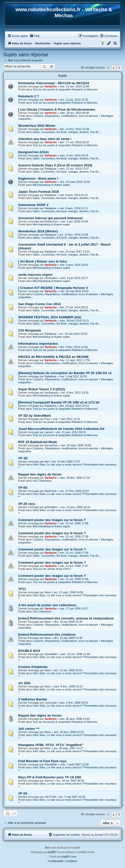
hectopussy (52, 393)
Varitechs (51, 86)
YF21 (22, 589)
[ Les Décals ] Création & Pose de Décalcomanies (57, 109)
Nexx (48, 592)
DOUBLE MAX (29, 651)
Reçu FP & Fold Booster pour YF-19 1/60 (50, 777)
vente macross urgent (35, 275)
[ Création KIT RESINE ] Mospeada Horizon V (53, 288)
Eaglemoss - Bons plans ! (38, 178)
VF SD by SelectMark (34, 416)
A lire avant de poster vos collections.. (48, 605)
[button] (119, 68)
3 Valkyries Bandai (33, 699)
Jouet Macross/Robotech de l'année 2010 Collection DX (61, 429)
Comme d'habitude (33, 667)
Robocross (51, 221)
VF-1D (23, 458)
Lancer (49, 432)
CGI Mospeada (30, 330)
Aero (48, 848)
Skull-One (51, 491)
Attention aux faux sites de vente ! (45, 139)
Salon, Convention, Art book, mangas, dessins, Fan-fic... (67, 132)
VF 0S (23, 793)
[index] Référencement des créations (47, 634)
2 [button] (114, 68)
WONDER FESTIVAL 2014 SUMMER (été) (50, 317)
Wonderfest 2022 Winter (37, 126)
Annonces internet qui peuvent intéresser (51, 218)
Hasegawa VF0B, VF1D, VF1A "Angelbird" (51, 745)
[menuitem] (35, 36)
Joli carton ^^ (29, 729)
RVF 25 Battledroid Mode (38, 442)
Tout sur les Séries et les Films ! (52, 569)
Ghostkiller (51, 654)
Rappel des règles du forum (40, 474)
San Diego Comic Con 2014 (39, 304)
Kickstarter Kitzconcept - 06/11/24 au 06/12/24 (54, 83)
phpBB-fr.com (69, 857)
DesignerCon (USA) (33, 152)
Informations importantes (38, 344)
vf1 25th (24, 683)
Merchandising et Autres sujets (51, 185)
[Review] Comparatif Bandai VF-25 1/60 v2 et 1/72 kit (59, 402)
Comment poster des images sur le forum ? (52, 520)
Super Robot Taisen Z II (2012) (42, 389)
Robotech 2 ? (29, 96)
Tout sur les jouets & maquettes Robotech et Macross (65, 89)
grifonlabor (51, 507)
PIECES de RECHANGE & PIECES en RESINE (54, 357)
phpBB (51, 852)
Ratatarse (51, 169)
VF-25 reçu (27, 504)
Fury (47, 419)
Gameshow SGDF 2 (33, 205)
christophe (51, 278)
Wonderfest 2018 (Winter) (38, 231)
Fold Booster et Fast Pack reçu (42, 761)
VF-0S (23, 488)
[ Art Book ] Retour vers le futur (43, 261)
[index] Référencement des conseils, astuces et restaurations (66, 618)
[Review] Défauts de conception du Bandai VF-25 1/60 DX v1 (65, 373)
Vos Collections (42, 481)
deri (47, 462)
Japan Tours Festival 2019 (38, 192)
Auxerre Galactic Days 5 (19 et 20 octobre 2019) (55, 165)
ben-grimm (51, 445)
